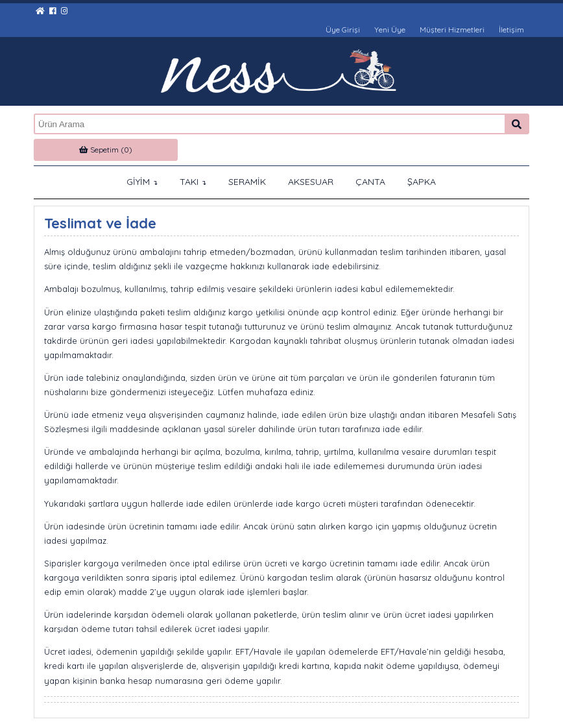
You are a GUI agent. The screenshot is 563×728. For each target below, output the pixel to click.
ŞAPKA (422, 182)
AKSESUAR (311, 182)
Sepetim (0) (106, 150)
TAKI (193, 182)
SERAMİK (247, 182)
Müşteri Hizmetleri (452, 30)
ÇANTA (370, 182)
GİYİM (142, 182)
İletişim (511, 30)
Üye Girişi (343, 30)
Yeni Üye (390, 30)
